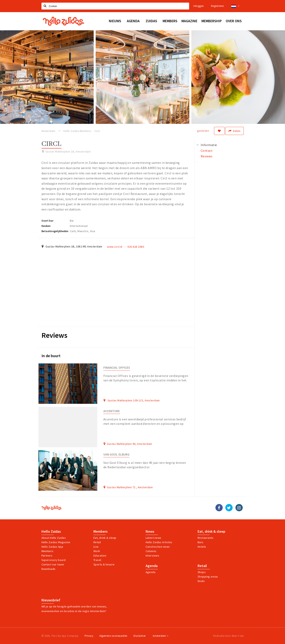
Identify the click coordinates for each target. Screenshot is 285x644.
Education (100, 556)
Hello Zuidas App (52, 547)
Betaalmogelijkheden (55, 231)
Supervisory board (54, 560)
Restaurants (206, 538)
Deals (201, 581)
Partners (47, 556)
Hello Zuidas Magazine (56, 542)
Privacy (89, 636)
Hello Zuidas (51, 531)
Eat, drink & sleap (105, 538)
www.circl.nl (115, 247)
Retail (97, 542)
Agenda (152, 566)
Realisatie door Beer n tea (228, 636)
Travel (97, 560)
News (150, 531)
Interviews (153, 556)
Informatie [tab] (209, 145)
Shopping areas (208, 577)
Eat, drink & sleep (211, 531)
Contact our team (53, 564)
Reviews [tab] (207, 156)
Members (48, 551)
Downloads (49, 569)
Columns (151, 551)
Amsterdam (161, 636)
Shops (202, 572)
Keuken (46, 226)
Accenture (112, 411)
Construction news (158, 547)
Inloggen (199, 6)
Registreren (217, 6)
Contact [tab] (207, 150)
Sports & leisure (104, 564)
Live (96, 547)
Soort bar (47, 221)
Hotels (202, 547)
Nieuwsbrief (51, 600)
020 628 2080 (136, 247)
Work (97, 551)
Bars (201, 542)
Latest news (154, 538)
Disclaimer (140, 636)
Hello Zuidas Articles (159, 542)
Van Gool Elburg (116, 454)
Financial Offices (117, 368)
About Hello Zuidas (54, 538)
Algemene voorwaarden (113, 636)
